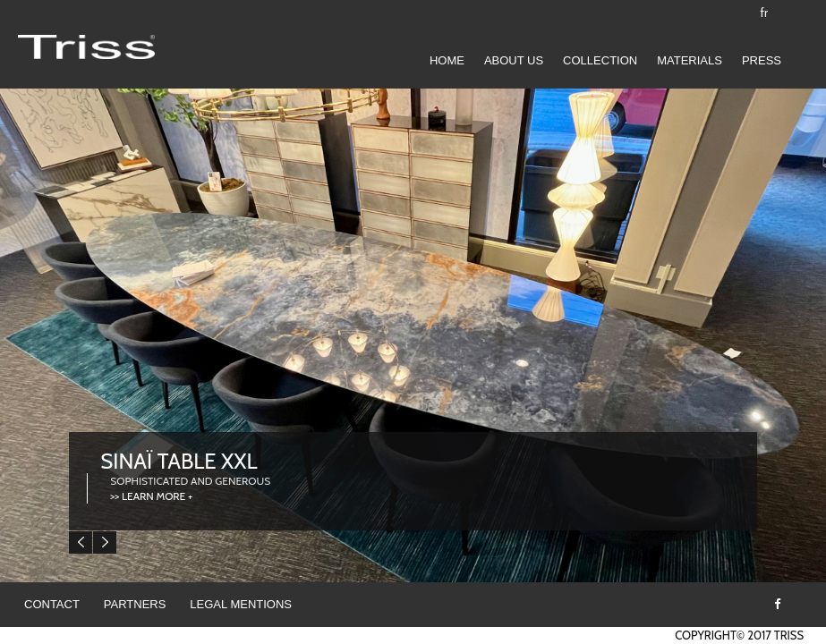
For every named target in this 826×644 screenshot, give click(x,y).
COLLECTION (600, 60)
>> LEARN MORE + (151, 496)
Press (762, 60)
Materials (690, 60)
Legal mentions (241, 604)
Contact (52, 604)
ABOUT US (514, 60)
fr (764, 13)
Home (447, 60)
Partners (135, 604)
